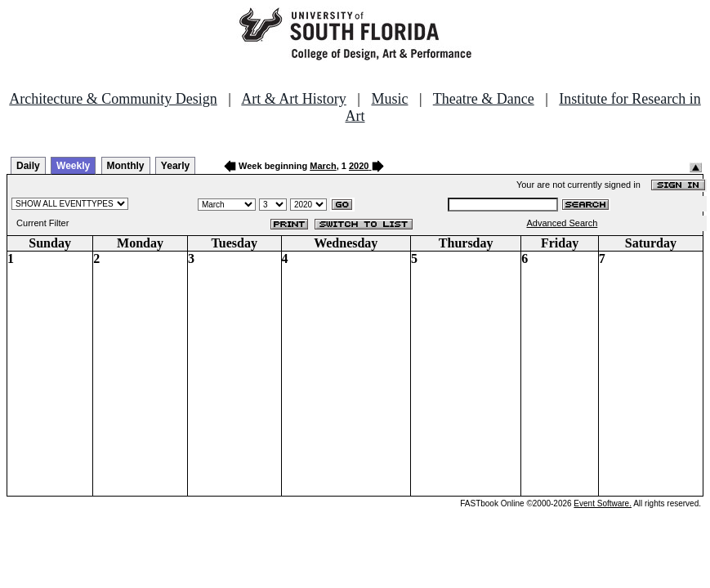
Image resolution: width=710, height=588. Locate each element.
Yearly (175, 166)
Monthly (126, 166)
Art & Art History (294, 99)
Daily (28, 166)
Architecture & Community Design (113, 99)
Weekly (73, 166)
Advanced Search (562, 223)
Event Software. (603, 503)
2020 (359, 166)
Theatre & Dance (484, 99)
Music (389, 99)
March (323, 166)
